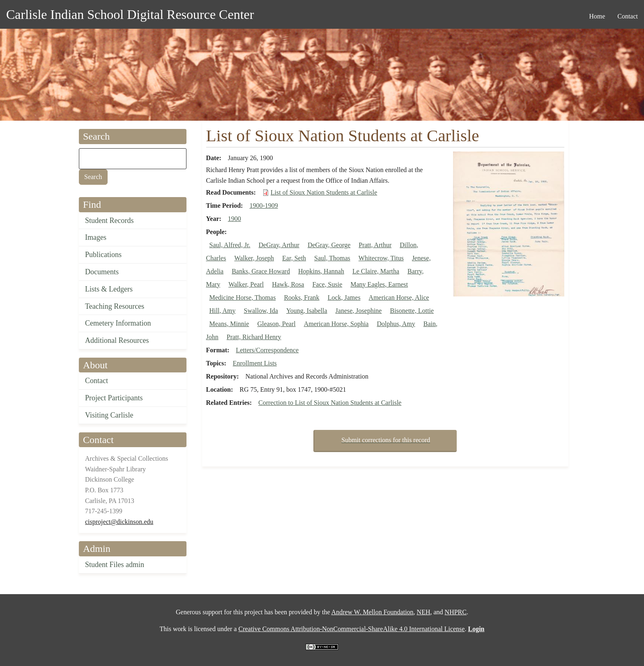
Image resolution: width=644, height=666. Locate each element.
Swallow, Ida (261, 311)
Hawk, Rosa (288, 284)
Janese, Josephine (359, 311)
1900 (235, 219)
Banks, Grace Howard (261, 271)
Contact (97, 381)
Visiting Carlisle (109, 415)
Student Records (109, 220)
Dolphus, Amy (396, 324)
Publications (103, 255)
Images (96, 237)
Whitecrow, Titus (381, 258)
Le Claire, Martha (376, 271)
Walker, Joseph (254, 258)
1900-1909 (263, 206)
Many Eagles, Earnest (379, 284)
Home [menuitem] (597, 16)
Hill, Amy (223, 311)
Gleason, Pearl (276, 324)
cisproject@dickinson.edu (119, 522)
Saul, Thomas (332, 258)
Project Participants (114, 398)
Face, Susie (327, 284)
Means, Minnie (229, 324)
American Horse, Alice (399, 297)
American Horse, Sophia (336, 324)
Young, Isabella (307, 311)
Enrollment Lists (255, 363)
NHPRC (456, 612)
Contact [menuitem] (628, 16)
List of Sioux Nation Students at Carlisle (324, 192)
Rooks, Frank (301, 297)
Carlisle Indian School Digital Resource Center (130, 14)
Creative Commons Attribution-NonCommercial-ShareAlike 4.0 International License (351, 629)
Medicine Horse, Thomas (243, 297)
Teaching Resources (115, 306)
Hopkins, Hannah (321, 271)
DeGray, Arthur (279, 245)
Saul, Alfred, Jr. (230, 245)
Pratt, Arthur (375, 245)
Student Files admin (115, 565)
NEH (424, 612)
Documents (102, 272)
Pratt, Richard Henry (254, 337)
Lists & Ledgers (109, 289)
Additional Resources (117, 340)
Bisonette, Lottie (412, 311)
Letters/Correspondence (267, 350)
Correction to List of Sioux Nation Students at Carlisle (330, 403)
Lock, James (344, 297)
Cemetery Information (118, 323)
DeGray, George (329, 245)
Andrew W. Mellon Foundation (373, 612)
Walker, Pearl (246, 284)
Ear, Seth (294, 258)
